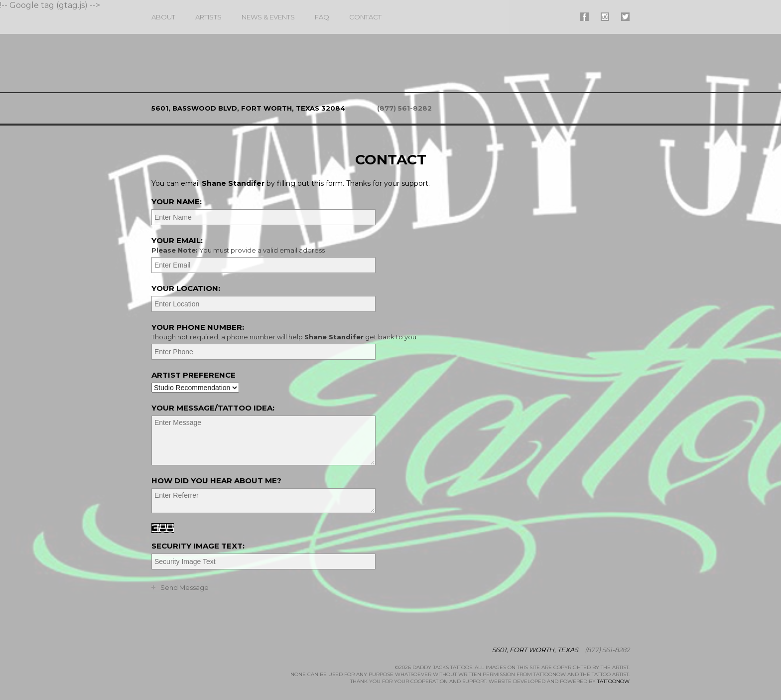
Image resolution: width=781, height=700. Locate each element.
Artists (208, 17)
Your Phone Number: (389, 332)
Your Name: (177, 202)
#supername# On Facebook (585, 17)
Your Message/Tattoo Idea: (213, 408)
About (163, 17)
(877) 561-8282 (404, 108)
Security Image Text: (198, 546)
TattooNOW (613, 681)
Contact (365, 17)
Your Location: (186, 288)
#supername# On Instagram (605, 17)
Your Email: (389, 245)
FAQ (322, 17)
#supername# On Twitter (625, 17)
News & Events (268, 17)
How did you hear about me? (216, 481)
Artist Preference (194, 375)
